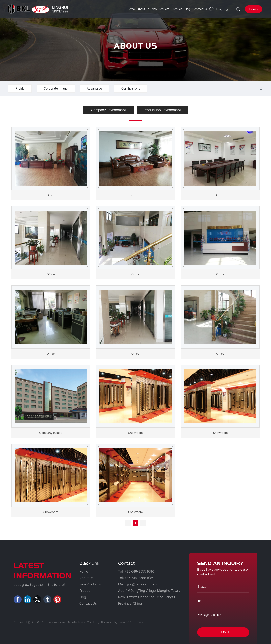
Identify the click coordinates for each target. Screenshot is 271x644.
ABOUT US (136, 52)
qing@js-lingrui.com (141, 584)
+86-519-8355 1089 (139, 578)
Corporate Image (56, 88)
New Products (90, 584)
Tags (141, 622)
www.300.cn (127, 622)
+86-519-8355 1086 (139, 571)
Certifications (131, 88)
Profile (20, 88)
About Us (86, 578)
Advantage (94, 88)
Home (84, 571)
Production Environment (162, 110)
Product (85, 591)
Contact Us (88, 603)
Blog (83, 597)
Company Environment (109, 110)
